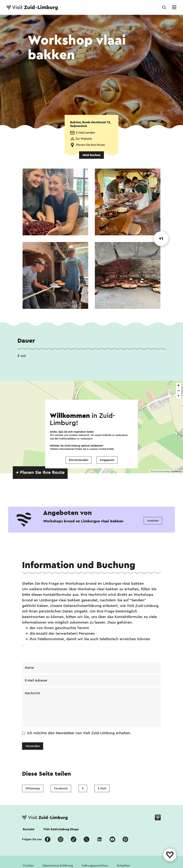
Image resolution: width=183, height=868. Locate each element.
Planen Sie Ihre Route (90, 145)
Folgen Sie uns (32, 839)
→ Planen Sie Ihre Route (40, 473)
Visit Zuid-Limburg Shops (61, 829)
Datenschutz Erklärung (58, 866)
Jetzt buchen (91, 155)
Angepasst (107, 460)
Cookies (28, 866)
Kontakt (29, 829)
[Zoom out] (178, 391)
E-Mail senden (86, 133)
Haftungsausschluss (95, 866)
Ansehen (153, 521)
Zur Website (84, 139)
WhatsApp (33, 788)
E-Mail (102, 788)
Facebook (61, 788)
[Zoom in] (178, 385)
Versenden (33, 746)
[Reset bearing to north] (178, 396)
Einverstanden (79, 460)
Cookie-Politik (106, 449)
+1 (161, 239)
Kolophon (123, 866)
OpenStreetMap (162, 471)
